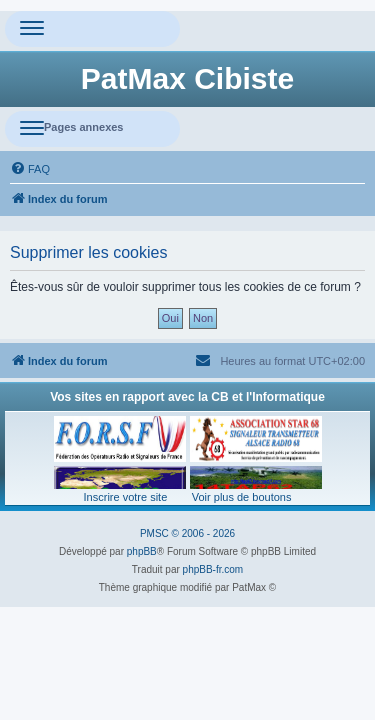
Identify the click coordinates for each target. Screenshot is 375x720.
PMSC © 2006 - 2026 (187, 533)
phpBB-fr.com (213, 569)
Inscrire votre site (126, 497)
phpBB (142, 551)
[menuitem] (30, 169)
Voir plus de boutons (242, 497)
